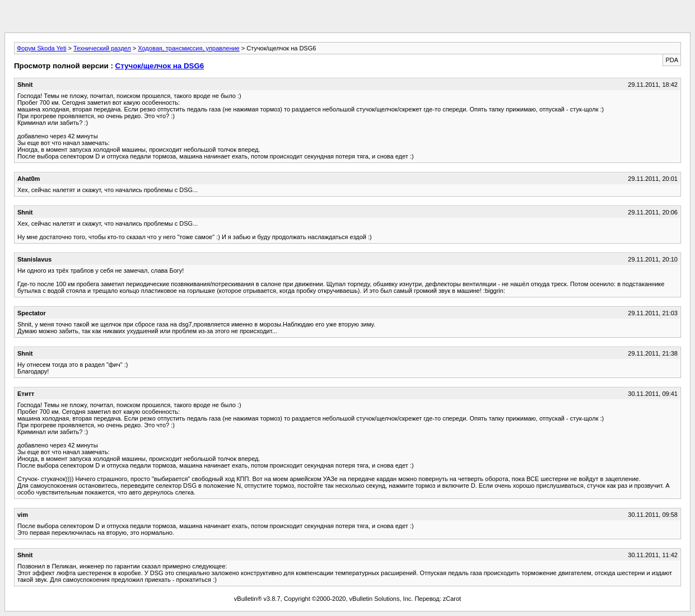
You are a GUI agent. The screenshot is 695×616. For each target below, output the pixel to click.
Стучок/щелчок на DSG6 (160, 66)
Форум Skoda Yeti (41, 48)
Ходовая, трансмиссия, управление (188, 48)
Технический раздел (102, 48)
